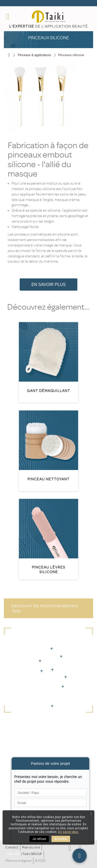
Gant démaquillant (48, 391)
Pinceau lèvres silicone (48, 570)
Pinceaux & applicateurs (35, 55)
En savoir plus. (69, 832)
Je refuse (39, 839)
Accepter (61, 839)
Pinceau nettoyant (48, 479)
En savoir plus (48, 285)
